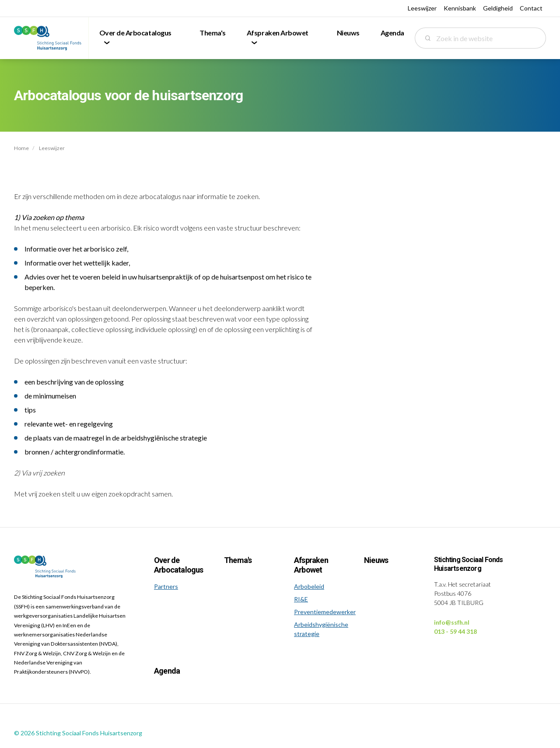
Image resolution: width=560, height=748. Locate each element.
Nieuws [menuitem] (348, 33)
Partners (166, 586)
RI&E (301, 599)
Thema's (238, 560)
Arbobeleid (309, 586)
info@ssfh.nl (452, 622)
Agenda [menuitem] (392, 33)
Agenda (167, 671)
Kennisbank (460, 8)
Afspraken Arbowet (311, 565)
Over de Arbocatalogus (179, 565)
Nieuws (376, 560)
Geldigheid (498, 8)
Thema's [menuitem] (213, 33)
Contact (531, 8)
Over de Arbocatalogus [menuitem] (135, 33)
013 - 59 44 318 (455, 631)
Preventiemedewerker (325, 612)
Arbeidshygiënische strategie (321, 629)
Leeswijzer (422, 8)
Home (21, 148)
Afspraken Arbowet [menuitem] (278, 33)
